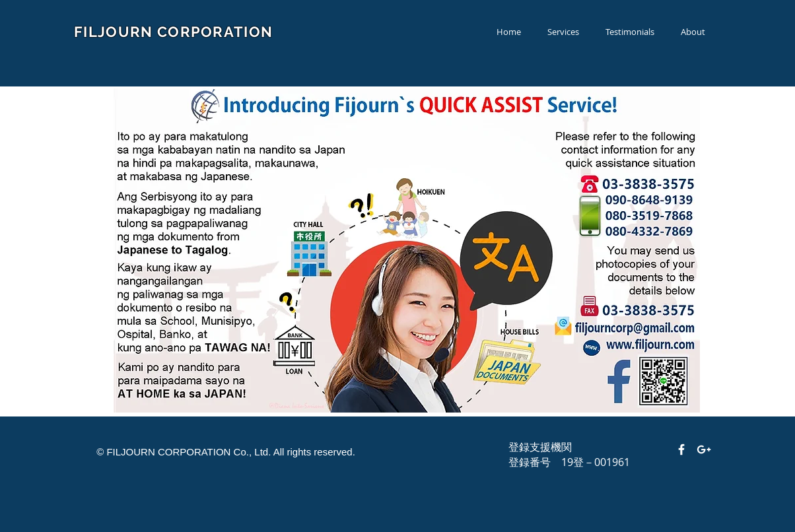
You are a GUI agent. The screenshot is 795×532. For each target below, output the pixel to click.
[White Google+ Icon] (704, 449)
